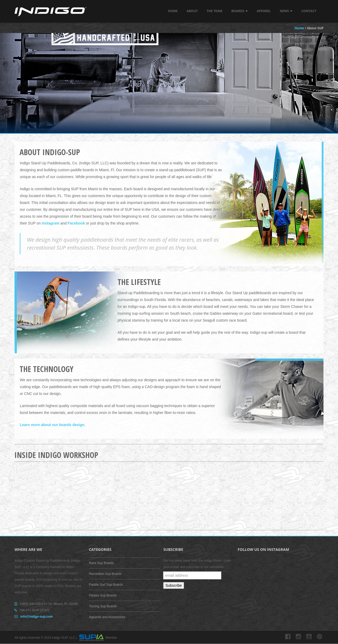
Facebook (76, 223)
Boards (240, 11)
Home (173, 11)
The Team (215, 11)
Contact (309, 11)
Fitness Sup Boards (103, 595)
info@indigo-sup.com (37, 617)
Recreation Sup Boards (105, 574)
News (286, 11)
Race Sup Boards (101, 563)
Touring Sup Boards (103, 606)
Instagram (51, 223)
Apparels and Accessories (107, 617)
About (192, 11)
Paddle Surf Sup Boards (106, 585)
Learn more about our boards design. (53, 425)
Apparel (264, 11)
